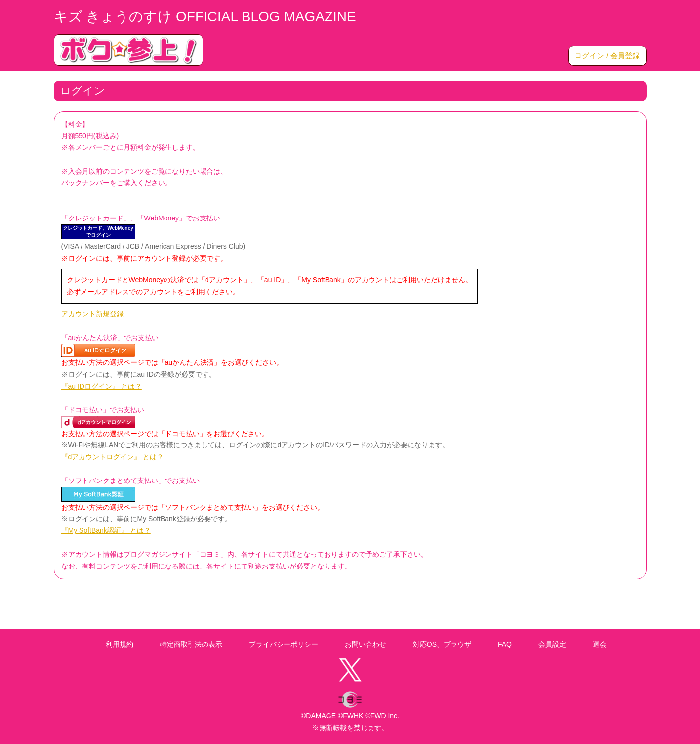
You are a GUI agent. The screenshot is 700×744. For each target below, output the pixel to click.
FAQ (505, 644)
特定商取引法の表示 (191, 644)
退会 (600, 644)
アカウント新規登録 (92, 314)
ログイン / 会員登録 (607, 56)
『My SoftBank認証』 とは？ (106, 530)
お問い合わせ (366, 644)
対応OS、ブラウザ (442, 644)
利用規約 (120, 644)
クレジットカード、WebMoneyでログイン (98, 232)
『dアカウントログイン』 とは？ (113, 457)
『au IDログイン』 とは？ (102, 386)
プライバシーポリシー (284, 644)
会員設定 (552, 644)
